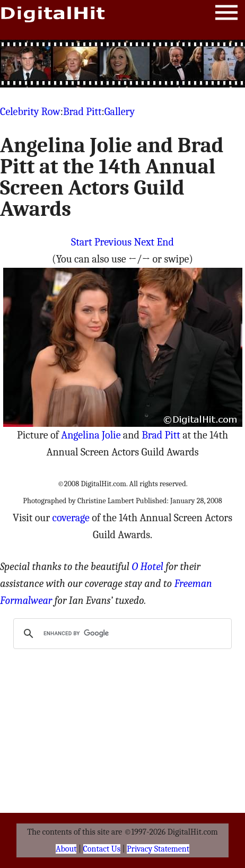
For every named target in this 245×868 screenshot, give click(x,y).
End (165, 242)
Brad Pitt (82, 112)
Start (81, 242)
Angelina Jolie (91, 435)
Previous (113, 242)
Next (145, 242)
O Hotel (147, 567)
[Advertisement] (122, 64)
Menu (226, 15)
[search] (121, 634)
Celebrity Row (30, 112)
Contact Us (102, 849)
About (66, 849)
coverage (71, 518)
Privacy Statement (158, 849)
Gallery (120, 112)
